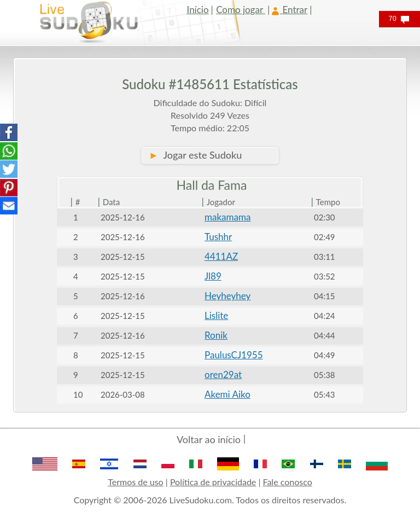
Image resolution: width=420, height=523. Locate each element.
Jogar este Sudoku (195, 155)
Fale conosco (288, 482)
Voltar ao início (209, 439)
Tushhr (218, 237)
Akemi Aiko (227, 394)
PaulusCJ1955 (234, 355)
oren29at (223, 374)
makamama (227, 217)
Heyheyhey (227, 296)
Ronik (216, 335)
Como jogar (241, 10)
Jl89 (213, 276)
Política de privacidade (213, 482)
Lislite (216, 315)
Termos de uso (135, 482)
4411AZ (221, 256)
